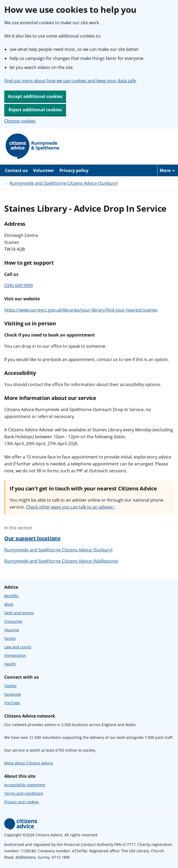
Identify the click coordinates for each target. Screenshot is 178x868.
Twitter (11, 686)
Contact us (16, 170)
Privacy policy (74, 170)
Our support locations (32, 538)
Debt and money (19, 613)
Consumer (13, 621)
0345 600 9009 (19, 285)
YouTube (12, 703)
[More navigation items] (168, 170)
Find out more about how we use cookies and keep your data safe (70, 81)
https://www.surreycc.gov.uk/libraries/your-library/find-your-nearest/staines (81, 310)
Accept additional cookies (35, 96)
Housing (12, 630)
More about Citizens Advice (29, 763)
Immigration (15, 655)
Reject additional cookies (35, 110)
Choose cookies (20, 121)
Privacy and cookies (22, 802)
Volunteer (44, 170)
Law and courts (18, 647)
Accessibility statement (25, 785)
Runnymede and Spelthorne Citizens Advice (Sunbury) (64, 183)
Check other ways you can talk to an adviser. (70, 507)
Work (9, 604)
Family (10, 638)
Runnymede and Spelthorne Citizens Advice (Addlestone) (61, 561)
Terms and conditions (24, 793)
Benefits (11, 596)
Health (10, 664)
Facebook (13, 694)
